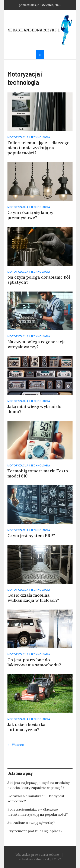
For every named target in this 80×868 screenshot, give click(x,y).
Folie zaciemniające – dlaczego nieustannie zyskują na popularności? (39, 148)
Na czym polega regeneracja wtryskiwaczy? (37, 344)
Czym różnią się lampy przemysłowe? (30, 215)
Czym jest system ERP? (31, 535)
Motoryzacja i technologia (29, 137)
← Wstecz (16, 745)
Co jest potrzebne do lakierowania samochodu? (35, 662)
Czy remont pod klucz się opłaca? (35, 831)
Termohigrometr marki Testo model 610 (38, 473)
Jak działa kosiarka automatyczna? (26, 727)
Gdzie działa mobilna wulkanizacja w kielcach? (33, 598)
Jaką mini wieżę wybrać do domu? (34, 409)
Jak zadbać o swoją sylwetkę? (31, 823)
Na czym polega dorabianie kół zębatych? (39, 280)
